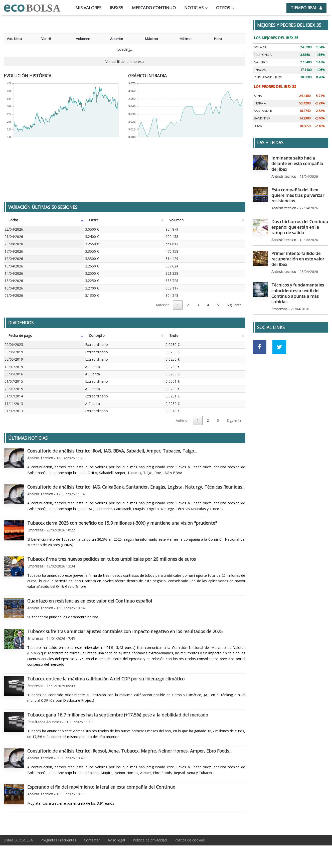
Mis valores (88, 8)
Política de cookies (190, 840)
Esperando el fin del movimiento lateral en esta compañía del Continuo (101, 787)
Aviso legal (116, 840)
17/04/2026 (14, 251)
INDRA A (260, 103)
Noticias (194, 8)
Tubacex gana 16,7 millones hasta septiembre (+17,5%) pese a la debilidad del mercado (118, 715)
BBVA (258, 126)
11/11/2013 (14, 404)
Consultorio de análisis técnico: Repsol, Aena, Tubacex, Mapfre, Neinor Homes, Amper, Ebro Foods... (130, 751)
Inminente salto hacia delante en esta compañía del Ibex (298, 160)
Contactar (92, 840)
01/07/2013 (14, 411)
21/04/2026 (14, 237)
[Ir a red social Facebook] (260, 313)
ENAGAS (260, 70)
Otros (223, 8)
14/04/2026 (14, 273)
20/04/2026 (14, 244)
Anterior (162, 305)
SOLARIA (260, 47)
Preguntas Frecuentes (58, 840)
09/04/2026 (14, 295)
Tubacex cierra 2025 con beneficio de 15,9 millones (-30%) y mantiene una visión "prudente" (122, 523)
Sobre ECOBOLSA (18, 840)
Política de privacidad (150, 840)
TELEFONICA (263, 55)
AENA (258, 96)
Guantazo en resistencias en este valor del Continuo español (90, 601)
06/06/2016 (14, 374)
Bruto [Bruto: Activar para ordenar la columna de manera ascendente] (174, 335)
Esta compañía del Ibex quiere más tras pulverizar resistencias (300, 184)
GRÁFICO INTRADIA (147, 76)
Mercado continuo (154, 8)
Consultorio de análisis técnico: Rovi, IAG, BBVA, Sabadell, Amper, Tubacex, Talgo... (112, 451)
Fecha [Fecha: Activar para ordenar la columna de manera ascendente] (13, 220)
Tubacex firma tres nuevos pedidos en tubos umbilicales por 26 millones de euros (112, 559)
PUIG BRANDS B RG (268, 77)
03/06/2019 (14, 352)
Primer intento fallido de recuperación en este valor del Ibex (300, 237)
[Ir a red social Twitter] (279, 313)
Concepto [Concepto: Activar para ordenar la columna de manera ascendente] (97, 335)
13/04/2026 (14, 281)
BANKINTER (262, 118)
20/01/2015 (14, 389)
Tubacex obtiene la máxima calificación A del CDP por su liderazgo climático (106, 679)
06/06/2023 (14, 344)
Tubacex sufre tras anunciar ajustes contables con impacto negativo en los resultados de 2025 (125, 631)
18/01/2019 (14, 367)
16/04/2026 (14, 259)
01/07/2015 (14, 381)
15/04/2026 (14, 266)
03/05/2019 (14, 359)
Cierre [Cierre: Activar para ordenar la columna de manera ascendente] (94, 220)
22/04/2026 (14, 229)
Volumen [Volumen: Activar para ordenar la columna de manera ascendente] (176, 220)
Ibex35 (117, 8)
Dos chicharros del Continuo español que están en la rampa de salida (299, 210)
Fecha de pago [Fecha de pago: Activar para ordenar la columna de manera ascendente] (20, 335)
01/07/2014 (14, 396)
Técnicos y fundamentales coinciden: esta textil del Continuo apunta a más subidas (299, 263)
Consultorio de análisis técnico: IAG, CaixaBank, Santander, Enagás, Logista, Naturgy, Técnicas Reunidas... (136, 487)
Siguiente (234, 305)
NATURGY (261, 62)
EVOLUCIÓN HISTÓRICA (28, 76)
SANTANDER (263, 111)
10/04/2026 (14, 288)
